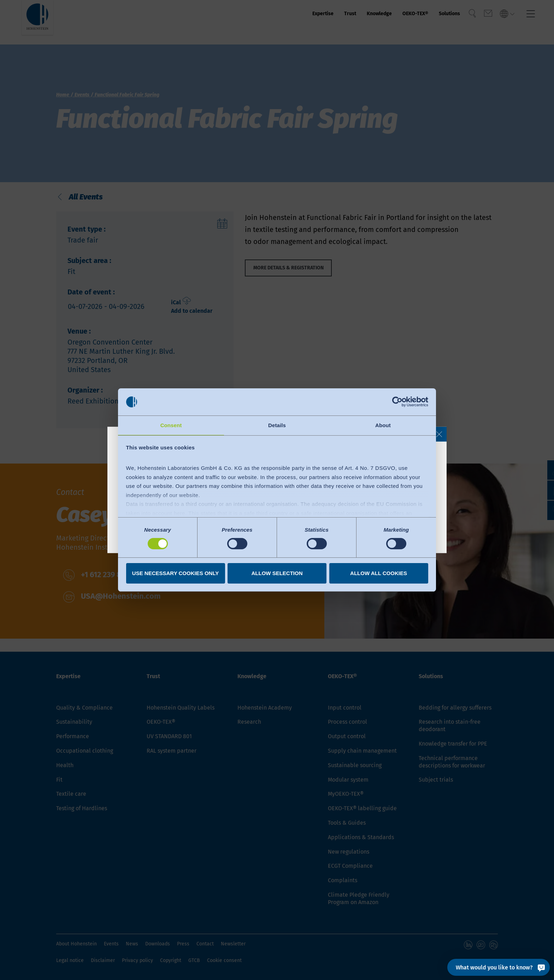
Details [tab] (277, 425)
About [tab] (383, 425)
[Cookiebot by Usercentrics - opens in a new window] (397, 401)
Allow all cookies (379, 573)
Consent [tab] (171, 425)
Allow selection (277, 573)
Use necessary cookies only (175, 573)
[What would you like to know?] (499, 967)
